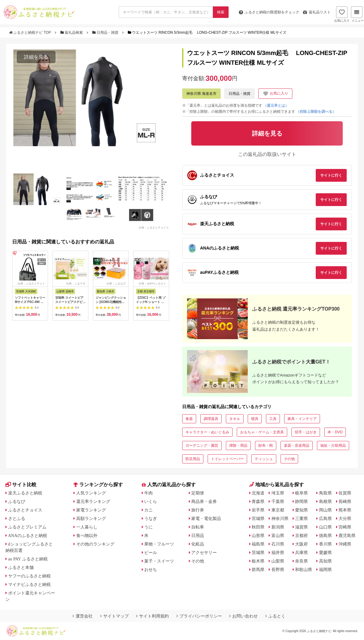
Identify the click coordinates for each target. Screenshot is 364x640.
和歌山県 (304, 569)
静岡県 (301, 501)
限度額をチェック (269, 12)
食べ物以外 (87, 535)
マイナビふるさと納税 (29, 584)
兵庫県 (301, 552)
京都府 (301, 535)
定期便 (198, 493)
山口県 (325, 527)
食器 (189, 419)
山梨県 (278, 561)
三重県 (301, 518)
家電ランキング (91, 510)
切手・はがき (306, 432)
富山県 (278, 535)
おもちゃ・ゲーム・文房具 (262, 432)
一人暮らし (87, 527)
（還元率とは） (276, 105)
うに (148, 527)
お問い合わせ (243, 616)
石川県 (278, 544)
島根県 (325, 501)
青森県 (258, 501)
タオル (235, 419)
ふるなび (17, 501)
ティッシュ (264, 459)
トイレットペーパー (227, 459)
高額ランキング (91, 518)
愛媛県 (325, 552)
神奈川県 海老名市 (201, 94)
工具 (273, 419)
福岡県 (325, 569)
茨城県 (258, 552)
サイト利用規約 (152, 616)
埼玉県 (278, 493)
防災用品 (193, 459)
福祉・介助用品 (333, 446)
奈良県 (301, 561)
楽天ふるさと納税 (25, 493)
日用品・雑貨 (106, 33)
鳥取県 (325, 493)
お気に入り (342, 14)
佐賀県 (345, 493)
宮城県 (258, 518)
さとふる (17, 518)
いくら (151, 501)
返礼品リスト (317, 12)
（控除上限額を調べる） (316, 112)
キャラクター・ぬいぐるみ (207, 432)
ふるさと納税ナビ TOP (31, 33)
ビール (151, 552)
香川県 (325, 544)
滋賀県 (301, 527)
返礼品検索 (72, 33)
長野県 (278, 569)
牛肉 (148, 493)
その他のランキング (95, 544)
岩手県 (258, 510)
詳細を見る (36, 57)
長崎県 (345, 501)
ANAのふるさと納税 (28, 535)
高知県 (325, 561)
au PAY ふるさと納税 (28, 559)
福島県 (258, 544)
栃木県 (258, 561)
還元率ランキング (93, 501)
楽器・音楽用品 (297, 446)
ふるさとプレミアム (27, 527)
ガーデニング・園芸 (202, 446)
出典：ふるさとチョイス (154, 227)
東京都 (278, 510)
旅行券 (198, 510)
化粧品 (198, 544)
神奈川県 (280, 518)
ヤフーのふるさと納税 (29, 576)
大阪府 (301, 544)
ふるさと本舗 (21, 567)
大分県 (345, 518)
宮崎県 (345, 527)
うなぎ (151, 518)
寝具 (255, 419)
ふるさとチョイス (25, 510)
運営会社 (83, 616)
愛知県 (301, 510)
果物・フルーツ (159, 544)
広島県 (325, 518)
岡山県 (325, 510)
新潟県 (278, 527)
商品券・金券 (204, 501)
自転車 (198, 527)
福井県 (278, 552)
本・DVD (335, 432)
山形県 (258, 535)
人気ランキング (91, 493)
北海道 (258, 493)
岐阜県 (301, 493)
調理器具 (211, 419)
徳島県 (325, 535)
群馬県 (258, 569)
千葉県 (278, 501)
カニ (148, 510)
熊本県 (345, 510)
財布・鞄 (266, 446)
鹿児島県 (347, 535)
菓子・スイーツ (159, 561)
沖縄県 (345, 544)
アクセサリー (204, 552)
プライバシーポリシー (199, 616)
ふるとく (275, 616)
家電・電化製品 (206, 518)
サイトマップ (114, 616)
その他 (289, 459)
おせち (151, 569)
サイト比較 (21, 485)
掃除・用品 (238, 446)
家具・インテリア (302, 419)
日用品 (198, 535)
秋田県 (258, 527)
